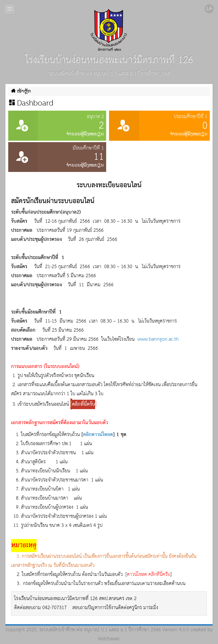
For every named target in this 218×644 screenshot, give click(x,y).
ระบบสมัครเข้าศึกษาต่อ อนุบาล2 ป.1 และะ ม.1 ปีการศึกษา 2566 (100, 630)
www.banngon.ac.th (158, 339)
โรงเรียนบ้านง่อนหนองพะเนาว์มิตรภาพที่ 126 (109, 39)
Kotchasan (109, 639)
